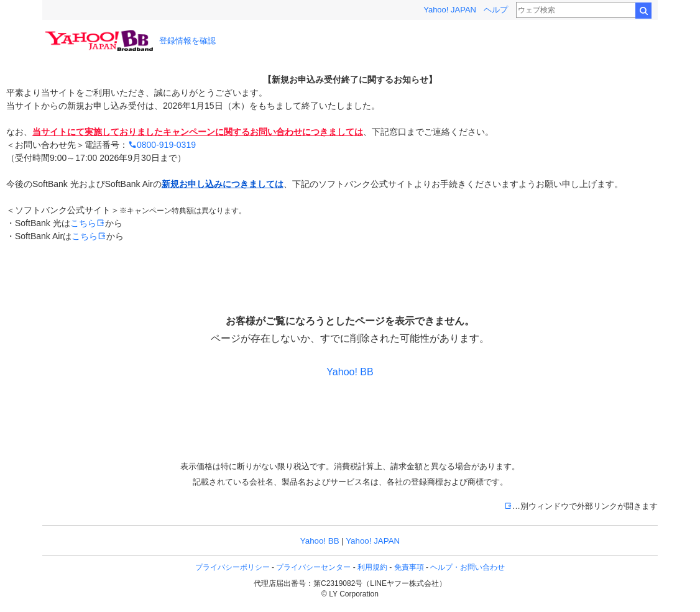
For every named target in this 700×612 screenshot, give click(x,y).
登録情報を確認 (187, 41)
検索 (643, 11)
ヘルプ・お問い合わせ (467, 567)
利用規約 (372, 567)
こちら (88, 223)
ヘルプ (496, 10)
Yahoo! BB (350, 372)
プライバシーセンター (313, 567)
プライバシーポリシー (233, 567)
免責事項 (409, 567)
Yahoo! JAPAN (450, 10)
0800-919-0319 (162, 145)
